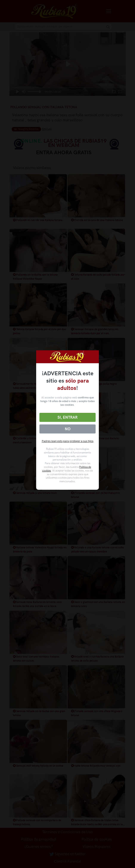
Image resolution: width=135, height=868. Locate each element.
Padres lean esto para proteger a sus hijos (68, 441)
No (68, 429)
